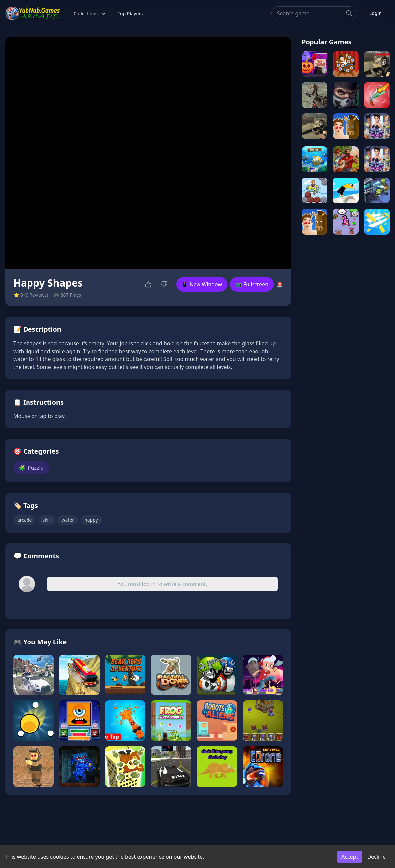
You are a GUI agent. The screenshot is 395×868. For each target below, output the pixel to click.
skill (47, 520)
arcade (25, 520)
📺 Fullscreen (252, 284)
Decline (376, 857)
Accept (350, 857)
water (68, 520)
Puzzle (31, 468)
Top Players (130, 13)
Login (376, 13)
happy (91, 520)
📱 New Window (202, 284)
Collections (90, 14)
